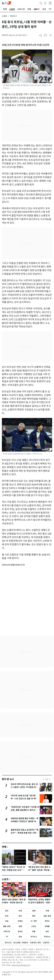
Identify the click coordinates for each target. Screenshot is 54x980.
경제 (34, 911)
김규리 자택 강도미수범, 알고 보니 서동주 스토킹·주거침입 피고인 (24, 787)
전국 (7, 916)
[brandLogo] (6, 3)
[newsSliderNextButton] (50, 779)
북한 (34, 916)
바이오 (47, 921)
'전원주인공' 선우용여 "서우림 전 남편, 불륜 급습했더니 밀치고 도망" (25, 810)
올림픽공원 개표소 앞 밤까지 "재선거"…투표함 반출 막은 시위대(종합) (24, 833)
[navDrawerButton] (50, 3)
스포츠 (4, 16)
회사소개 (8, 943)
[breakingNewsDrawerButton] (45, 3)
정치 (7, 911)
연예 (4, 847)
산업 (7, 921)
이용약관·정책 (35, 943)
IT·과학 (34, 921)
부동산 (20, 921)
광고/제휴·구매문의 (21, 943)
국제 (47, 911)
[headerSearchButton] (41, 3)
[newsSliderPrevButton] (44, 779)
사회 (20, 911)
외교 (20, 916)
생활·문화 (7, 926)
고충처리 (46, 943)
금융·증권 (47, 916)
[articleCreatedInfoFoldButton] (27, 35)
